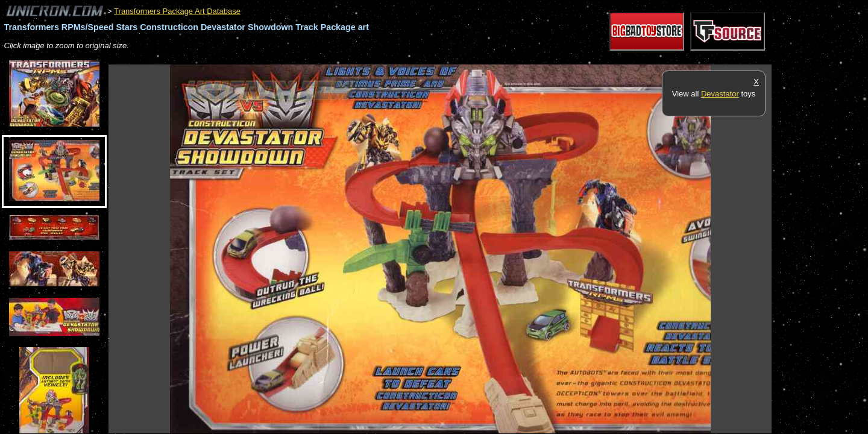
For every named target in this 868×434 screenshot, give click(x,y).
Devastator (720, 94)
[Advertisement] (328, 58)
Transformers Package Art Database (177, 11)
